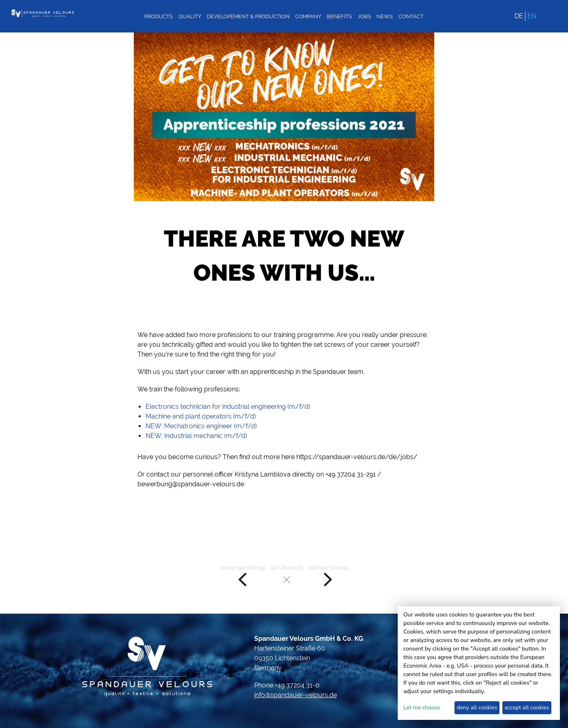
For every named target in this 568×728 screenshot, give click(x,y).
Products (159, 16)
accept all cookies (527, 708)
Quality (190, 16)
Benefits (339, 16)
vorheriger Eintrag (242, 576)
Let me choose (422, 708)
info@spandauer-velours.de (296, 695)
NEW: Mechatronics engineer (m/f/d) (201, 426)
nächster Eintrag (328, 576)
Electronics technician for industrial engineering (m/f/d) (228, 407)
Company (308, 16)
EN (532, 16)
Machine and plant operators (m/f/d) (201, 416)
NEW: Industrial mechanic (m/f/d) (196, 436)
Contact (411, 16)
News (385, 16)
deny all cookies (477, 708)
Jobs (364, 16)
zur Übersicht (286, 576)
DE (519, 16)
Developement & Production (248, 16)
